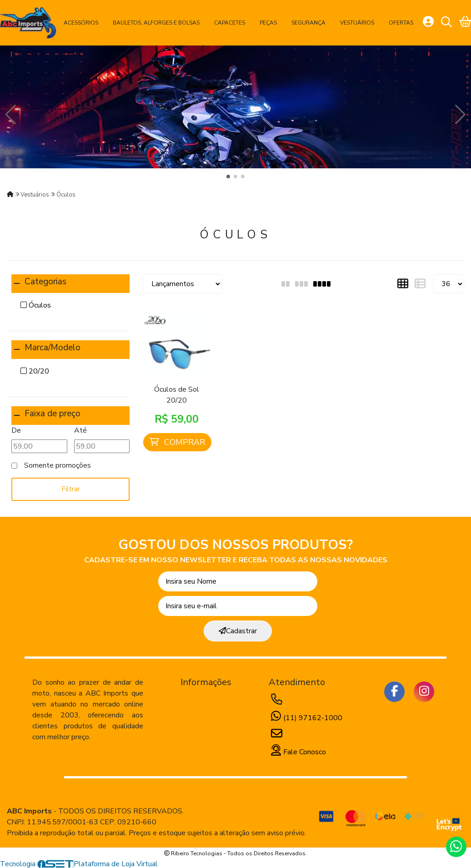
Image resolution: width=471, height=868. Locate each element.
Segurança (308, 23)
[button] (228, 177)
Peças (268, 23)
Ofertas (401, 23)
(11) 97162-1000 (306, 718)
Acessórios (81, 23)
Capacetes (230, 23)
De (16, 430)
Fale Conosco (297, 752)
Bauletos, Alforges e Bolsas (156, 23)
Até (80, 430)
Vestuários (357, 23)
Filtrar (71, 489)
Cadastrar (238, 631)
